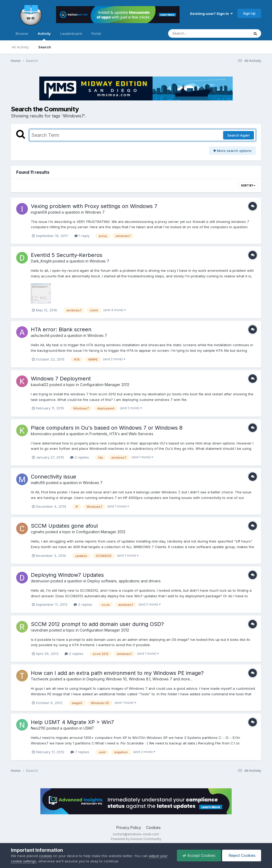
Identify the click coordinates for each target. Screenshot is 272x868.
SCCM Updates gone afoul (64, 526)
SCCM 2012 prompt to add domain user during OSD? (97, 624)
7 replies (80, 752)
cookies (46, 856)
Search (45, 47)
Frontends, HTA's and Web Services (121, 434)
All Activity (20, 47)
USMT (89, 728)
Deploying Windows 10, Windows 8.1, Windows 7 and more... (139, 679)
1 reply (82, 236)
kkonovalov (41, 434)
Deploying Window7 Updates (67, 575)
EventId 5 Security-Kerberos (67, 255)
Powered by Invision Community (136, 839)
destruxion (40, 581)
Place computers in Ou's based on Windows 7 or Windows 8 (107, 428)
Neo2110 (38, 728)
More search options (232, 151)
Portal (96, 33)
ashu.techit (40, 335)
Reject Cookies (242, 855)
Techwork (40, 679)
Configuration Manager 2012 (105, 385)
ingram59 (39, 212)
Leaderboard (71, 33)
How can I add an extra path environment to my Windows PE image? (117, 673)
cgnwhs (38, 532)
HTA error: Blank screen (61, 329)
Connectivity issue (54, 477)
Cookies (153, 827)
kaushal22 (40, 385)
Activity (44, 36)
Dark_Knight (41, 261)
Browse (22, 33)
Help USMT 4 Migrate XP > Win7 (72, 722)
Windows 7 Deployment (61, 379)
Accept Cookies (199, 855)
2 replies (80, 457)
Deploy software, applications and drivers (124, 581)
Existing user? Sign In (211, 14)
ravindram (39, 630)
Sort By (248, 185)
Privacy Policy (129, 827)
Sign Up (249, 13)
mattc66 (38, 483)
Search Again (239, 135)
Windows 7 (95, 212)
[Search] (194, 33)
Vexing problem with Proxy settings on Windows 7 (94, 206)
